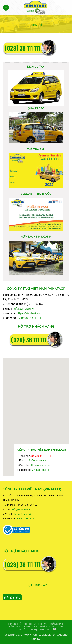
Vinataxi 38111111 (31, 318)
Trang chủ (15, 624)
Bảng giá (15, 627)
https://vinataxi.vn (28, 313)
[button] (6, 8)
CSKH (60, 627)
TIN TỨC (21, 630)
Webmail (45, 630)
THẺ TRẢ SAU (36, 149)
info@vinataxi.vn (24, 309)
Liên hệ (33, 630)
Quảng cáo (56, 624)
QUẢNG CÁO (36, 108)
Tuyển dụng (47, 627)
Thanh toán (30, 627)
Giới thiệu (30, 624)
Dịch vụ (43, 624)
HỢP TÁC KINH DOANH (36, 237)
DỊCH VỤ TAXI (36, 66)
